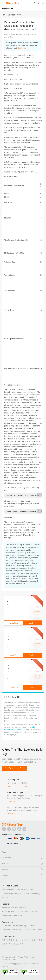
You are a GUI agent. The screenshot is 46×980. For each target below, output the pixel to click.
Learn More (14, 623)
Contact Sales (22, 786)
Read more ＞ (23, 48)
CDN (23, 890)
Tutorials (28, 930)
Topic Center (7, 926)
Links (14, 960)
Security (5, 897)
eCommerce (25, 894)
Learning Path (7, 915)
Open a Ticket (12, 802)
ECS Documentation (19, 908)
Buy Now (32, 623)
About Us (13, 957)
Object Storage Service (10, 894)
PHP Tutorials (38, 930)
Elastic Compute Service (11, 890)
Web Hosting (35, 894)
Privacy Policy (23, 957)
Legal (32, 957)
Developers (6, 930)
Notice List (6, 960)
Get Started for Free (14, 768)
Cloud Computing (19, 926)
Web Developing (17, 930)
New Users (18, 915)
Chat (9, 786)
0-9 (22, 944)
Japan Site (6, 908)
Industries (31, 926)
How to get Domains (10, 912)
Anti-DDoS (30, 890)
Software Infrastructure (28, 912)
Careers (5, 957)
